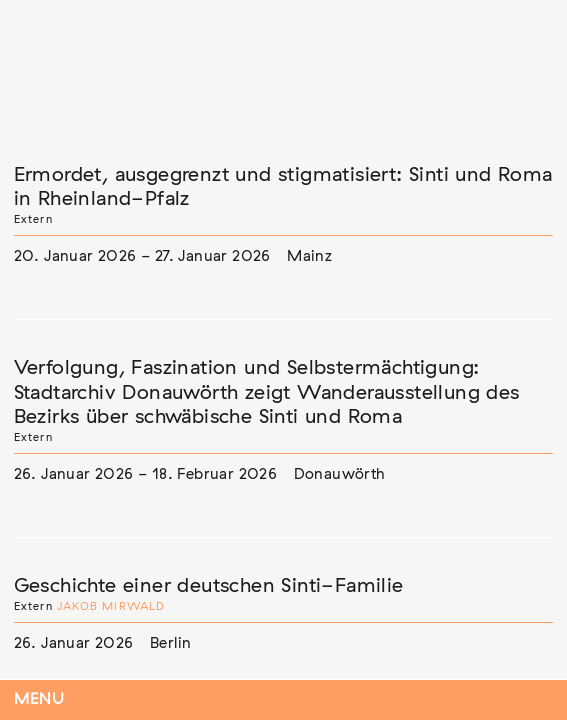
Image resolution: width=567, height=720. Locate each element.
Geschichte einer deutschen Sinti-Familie (209, 586)
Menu (39, 699)
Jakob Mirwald (111, 606)
